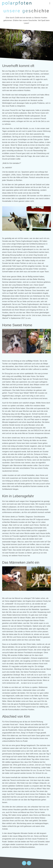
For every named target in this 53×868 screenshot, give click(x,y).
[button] (50, 3)
